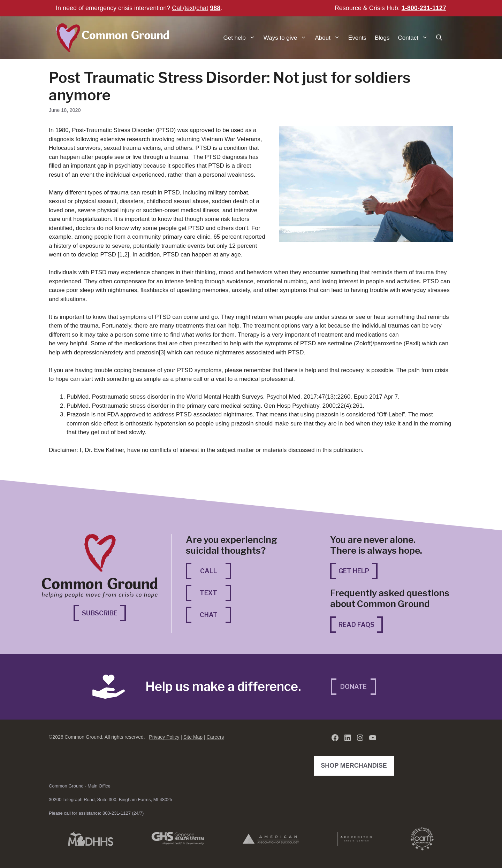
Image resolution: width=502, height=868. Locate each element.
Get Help (354, 571)
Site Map (193, 737)
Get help (241, 38)
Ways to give (287, 38)
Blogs (382, 38)
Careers (215, 737)
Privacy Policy (164, 737)
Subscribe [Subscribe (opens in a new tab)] (104, 612)
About (329, 38)
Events (357, 38)
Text (208, 593)
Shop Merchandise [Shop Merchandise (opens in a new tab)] (356, 765)
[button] (439, 38)
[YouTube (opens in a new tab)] (373, 738)
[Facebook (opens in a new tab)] (335, 738)
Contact (415, 38)
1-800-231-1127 (424, 8)
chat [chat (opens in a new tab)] (202, 8)
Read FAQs (356, 625)
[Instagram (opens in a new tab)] (360, 738)
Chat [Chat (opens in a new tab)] (216, 614)
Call (177, 8)
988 (215, 8)
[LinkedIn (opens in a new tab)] (348, 738)
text (189, 8)
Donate (353, 687)
